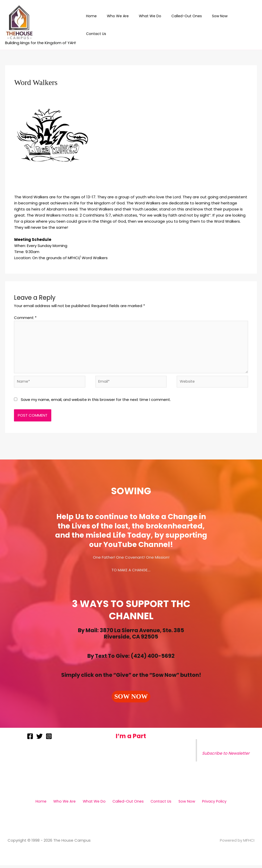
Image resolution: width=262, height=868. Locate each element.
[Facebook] (30, 739)
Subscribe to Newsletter (227, 756)
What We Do (155, 25)
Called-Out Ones (188, 25)
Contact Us (243, 25)
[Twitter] (39, 739)
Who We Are (126, 25)
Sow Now (218, 25)
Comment (25, 318)
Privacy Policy (207, 804)
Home (102, 25)
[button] (131, 700)
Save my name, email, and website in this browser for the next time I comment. (96, 403)
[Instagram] (49, 739)
